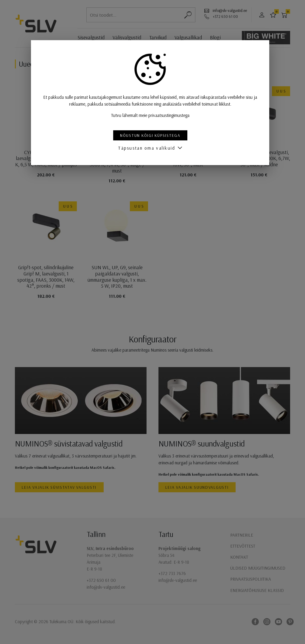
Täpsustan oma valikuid (149, 148)
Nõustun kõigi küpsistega (153, 135)
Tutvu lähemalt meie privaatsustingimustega (153, 115)
